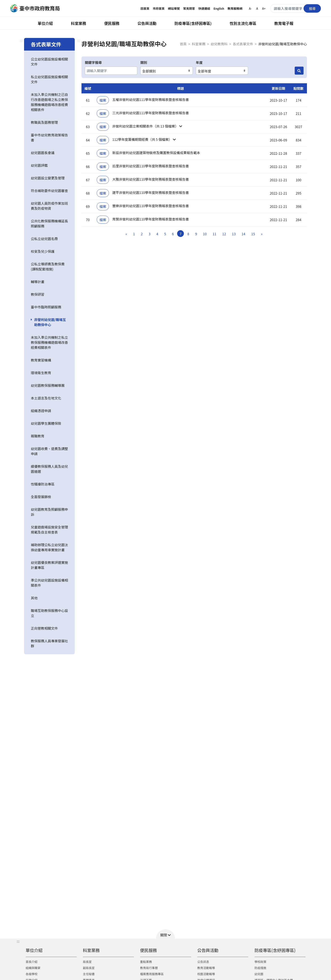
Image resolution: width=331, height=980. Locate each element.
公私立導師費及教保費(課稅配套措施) (48, 266)
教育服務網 (235, 8)
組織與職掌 (33, 968)
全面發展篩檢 (41, 497)
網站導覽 (174, 8)
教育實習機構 (41, 360)
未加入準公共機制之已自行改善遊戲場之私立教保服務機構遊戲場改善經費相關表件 (49, 102)
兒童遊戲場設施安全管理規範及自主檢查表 (49, 530)
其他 (34, 598)
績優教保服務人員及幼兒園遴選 (49, 469)
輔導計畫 (38, 282)
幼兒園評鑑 (39, 165)
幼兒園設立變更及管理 (48, 178)
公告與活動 (147, 23)
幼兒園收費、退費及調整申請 (49, 451)
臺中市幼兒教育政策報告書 (49, 137)
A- (250, 8)
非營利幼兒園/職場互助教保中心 (50, 322)
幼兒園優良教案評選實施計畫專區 (49, 565)
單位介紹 (45, 23)
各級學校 (32, 974)
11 (214, 234)
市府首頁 (159, 8)
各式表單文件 (243, 44)
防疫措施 (260, 968)
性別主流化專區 (243, 23)
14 (243, 234)
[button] (180, 127)
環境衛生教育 (41, 373)
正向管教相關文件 (44, 628)
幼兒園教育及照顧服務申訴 (49, 512)
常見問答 (189, 8)
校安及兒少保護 (43, 251)
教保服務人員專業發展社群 (49, 643)
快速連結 (204, 8)
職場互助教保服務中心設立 (49, 613)
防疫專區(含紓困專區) (193, 23)
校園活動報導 (206, 974)
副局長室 (89, 968)
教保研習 (38, 294)
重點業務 (146, 962)
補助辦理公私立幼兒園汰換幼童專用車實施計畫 (49, 547)
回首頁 (145, 8)
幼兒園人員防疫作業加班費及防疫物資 (49, 206)
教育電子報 (284, 23)
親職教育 (38, 436)
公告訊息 (203, 962)
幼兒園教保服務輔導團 (48, 385)
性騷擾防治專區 (43, 484)
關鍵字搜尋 (93, 62)
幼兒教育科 (219, 44)
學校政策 (260, 962)
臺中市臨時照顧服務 (46, 307)
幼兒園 (259, 974)
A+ (264, 8)
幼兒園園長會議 (43, 153)
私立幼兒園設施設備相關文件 (49, 79)
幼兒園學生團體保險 (46, 423)
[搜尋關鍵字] (296, 8)
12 (224, 234)
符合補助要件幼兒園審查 (49, 191)
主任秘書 (89, 974)
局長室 (87, 962)
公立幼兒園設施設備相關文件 (49, 62)
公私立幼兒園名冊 (44, 239)
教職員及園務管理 (44, 122)
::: (21, 40)
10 (205, 234)
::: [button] (18, 941)
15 (253, 234)
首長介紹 (32, 962)
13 (234, 234)
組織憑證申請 (41, 411)
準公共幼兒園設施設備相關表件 (49, 583)
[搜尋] (299, 71)
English (219, 8)
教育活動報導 (206, 968)
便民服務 (112, 23)
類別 (144, 62)
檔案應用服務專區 (152, 974)
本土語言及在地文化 (46, 398)
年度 (199, 62)
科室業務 (79, 23)
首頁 (183, 44)
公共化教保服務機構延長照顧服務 (49, 223)
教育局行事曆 (149, 968)
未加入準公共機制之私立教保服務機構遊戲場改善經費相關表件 (49, 342)
